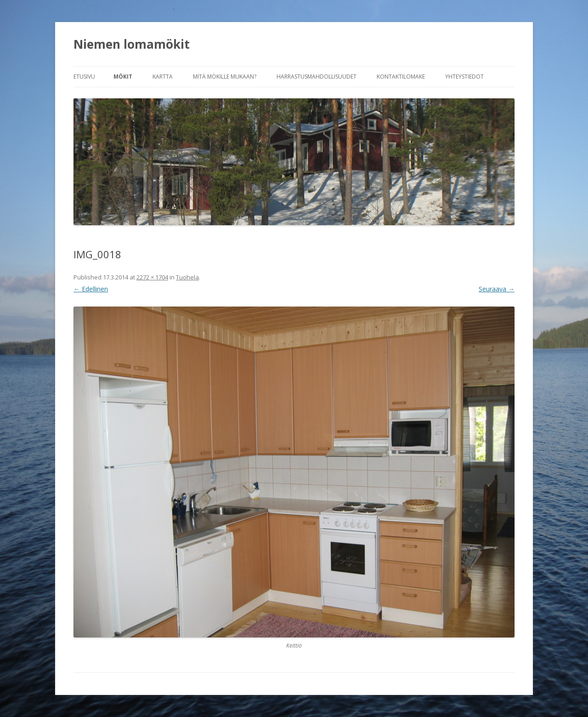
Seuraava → (497, 289)
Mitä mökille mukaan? (225, 77)
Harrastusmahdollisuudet (317, 77)
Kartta (163, 77)
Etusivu (84, 77)
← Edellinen (91, 289)
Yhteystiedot (464, 77)
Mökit (123, 77)
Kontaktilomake (401, 77)
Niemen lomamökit (132, 44)
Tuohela (187, 277)
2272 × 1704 (152, 277)
